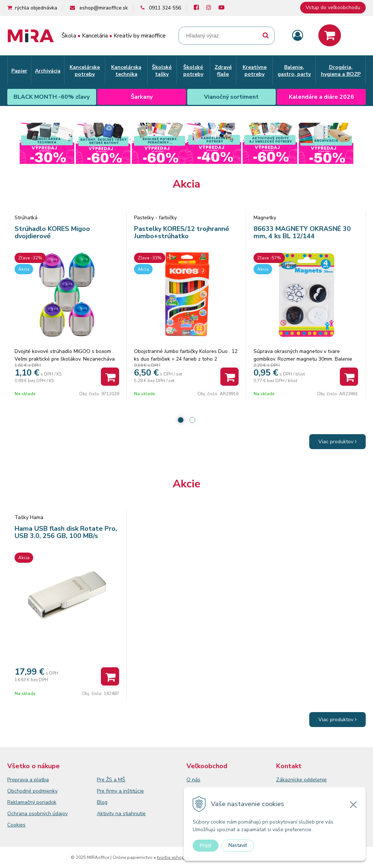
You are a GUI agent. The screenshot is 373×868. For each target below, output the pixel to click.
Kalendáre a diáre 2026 (321, 97)
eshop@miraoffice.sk (104, 8)
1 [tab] (181, 420)
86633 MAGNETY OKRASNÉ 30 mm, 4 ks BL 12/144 (302, 232)
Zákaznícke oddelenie (301, 780)
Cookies (16, 825)
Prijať (206, 845)
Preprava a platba (28, 780)
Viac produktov (337, 442)
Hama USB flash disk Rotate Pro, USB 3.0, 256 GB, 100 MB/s (66, 532)
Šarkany (142, 97)
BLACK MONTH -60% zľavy (52, 97)
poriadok (46, 802)
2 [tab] (192, 420)
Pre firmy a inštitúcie (120, 791)
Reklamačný (22, 802)
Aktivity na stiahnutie (121, 814)
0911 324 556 (165, 8)
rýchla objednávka (36, 8)
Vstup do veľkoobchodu (333, 7)
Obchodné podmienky (32, 791)
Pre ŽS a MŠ (111, 780)
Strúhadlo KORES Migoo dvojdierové (52, 232)
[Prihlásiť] (298, 36)
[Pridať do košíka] (110, 377)
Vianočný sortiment (231, 97)
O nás (193, 780)
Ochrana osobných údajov (38, 814)
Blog (102, 802)
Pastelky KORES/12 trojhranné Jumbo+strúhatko (182, 232)
